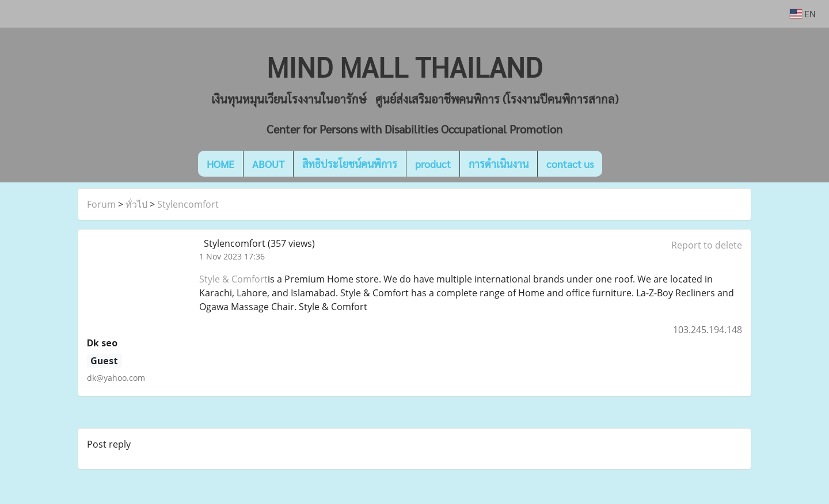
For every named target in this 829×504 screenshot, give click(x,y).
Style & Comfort (233, 279)
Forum (101, 204)
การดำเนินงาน (499, 164)
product (433, 164)
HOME (220, 164)
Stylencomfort (188, 204)
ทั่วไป (136, 204)
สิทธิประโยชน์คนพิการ (350, 164)
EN (803, 14)
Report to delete (707, 245)
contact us (570, 164)
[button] (619, 164)
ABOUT (268, 164)
